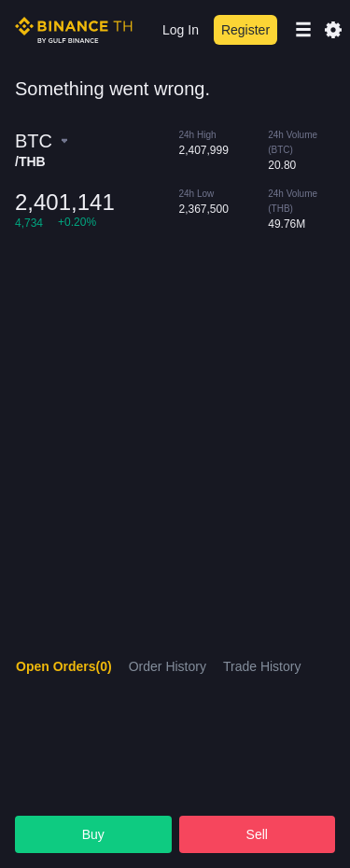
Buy (93, 834)
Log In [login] (181, 30)
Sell (257, 834)
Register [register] (245, 30)
